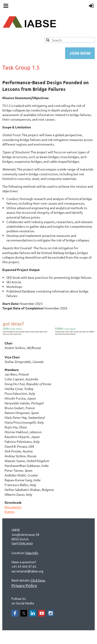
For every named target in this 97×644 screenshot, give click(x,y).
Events (10, 511)
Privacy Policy (24, 585)
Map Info (32, 553)
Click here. (38, 580)
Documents (13, 507)
